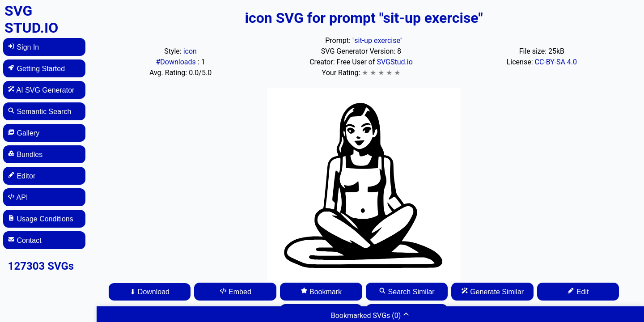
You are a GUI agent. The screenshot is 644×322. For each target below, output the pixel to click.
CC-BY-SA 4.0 (556, 62)
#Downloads (176, 62)
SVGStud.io (394, 62)
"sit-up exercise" (377, 40)
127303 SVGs (41, 266)
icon (190, 51)
